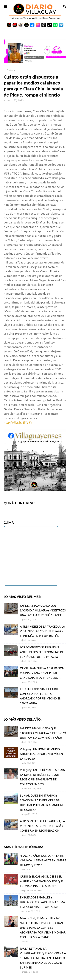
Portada (11, 70)
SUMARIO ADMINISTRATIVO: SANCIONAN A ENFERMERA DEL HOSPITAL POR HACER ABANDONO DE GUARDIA (42, 803)
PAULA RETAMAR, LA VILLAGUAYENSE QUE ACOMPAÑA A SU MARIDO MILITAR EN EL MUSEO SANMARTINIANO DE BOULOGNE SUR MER (43, 958)
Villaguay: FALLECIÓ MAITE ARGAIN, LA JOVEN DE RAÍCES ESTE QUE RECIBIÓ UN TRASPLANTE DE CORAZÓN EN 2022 (43, 777)
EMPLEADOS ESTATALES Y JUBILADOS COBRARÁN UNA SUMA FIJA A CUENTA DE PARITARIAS (42, 902)
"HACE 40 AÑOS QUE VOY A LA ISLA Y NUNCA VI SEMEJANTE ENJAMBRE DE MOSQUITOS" (43, 860)
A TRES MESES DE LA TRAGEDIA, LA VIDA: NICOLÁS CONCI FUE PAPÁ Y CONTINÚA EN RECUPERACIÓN (42, 631)
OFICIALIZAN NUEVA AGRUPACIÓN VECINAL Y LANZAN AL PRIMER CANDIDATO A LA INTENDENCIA (42, 673)
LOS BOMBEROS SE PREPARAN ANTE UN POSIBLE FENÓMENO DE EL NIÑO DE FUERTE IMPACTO (42, 652)
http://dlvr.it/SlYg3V (18, 423)
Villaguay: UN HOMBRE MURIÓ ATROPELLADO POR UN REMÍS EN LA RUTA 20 (41, 754)
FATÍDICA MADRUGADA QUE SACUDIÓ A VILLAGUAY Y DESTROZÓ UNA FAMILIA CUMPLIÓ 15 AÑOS (43, 610)
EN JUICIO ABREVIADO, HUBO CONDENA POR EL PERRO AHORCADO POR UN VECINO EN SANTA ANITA (41, 696)
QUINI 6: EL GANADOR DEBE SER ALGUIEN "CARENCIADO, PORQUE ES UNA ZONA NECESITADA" (42, 881)
